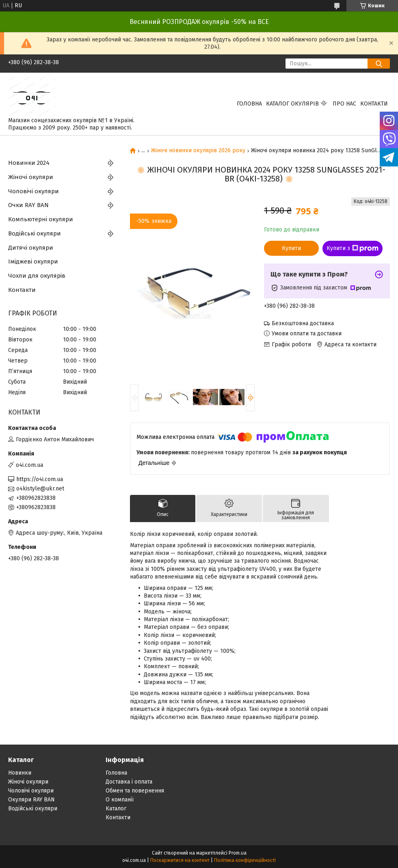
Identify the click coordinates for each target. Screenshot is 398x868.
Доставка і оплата (129, 782)
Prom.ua (238, 853)
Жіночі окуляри (31, 177)
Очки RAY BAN (28, 205)
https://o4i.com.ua (40, 479)
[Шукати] (379, 64)
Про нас (344, 104)
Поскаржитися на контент (180, 860)
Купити (291, 248)
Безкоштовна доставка (303, 323)
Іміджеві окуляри (33, 261)
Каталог (116, 809)
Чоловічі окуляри (34, 191)
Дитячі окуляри (31, 248)
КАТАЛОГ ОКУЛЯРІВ (292, 104)
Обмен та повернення (135, 791)
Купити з (353, 248)
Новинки (20, 773)
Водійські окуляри (35, 233)
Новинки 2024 (29, 163)
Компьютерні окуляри (41, 219)
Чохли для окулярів (37, 276)
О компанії (120, 800)
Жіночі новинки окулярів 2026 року (198, 151)
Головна (249, 104)
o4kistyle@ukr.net (40, 489)
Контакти (374, 104)
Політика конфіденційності (245, 860)
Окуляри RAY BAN (31, 800)
